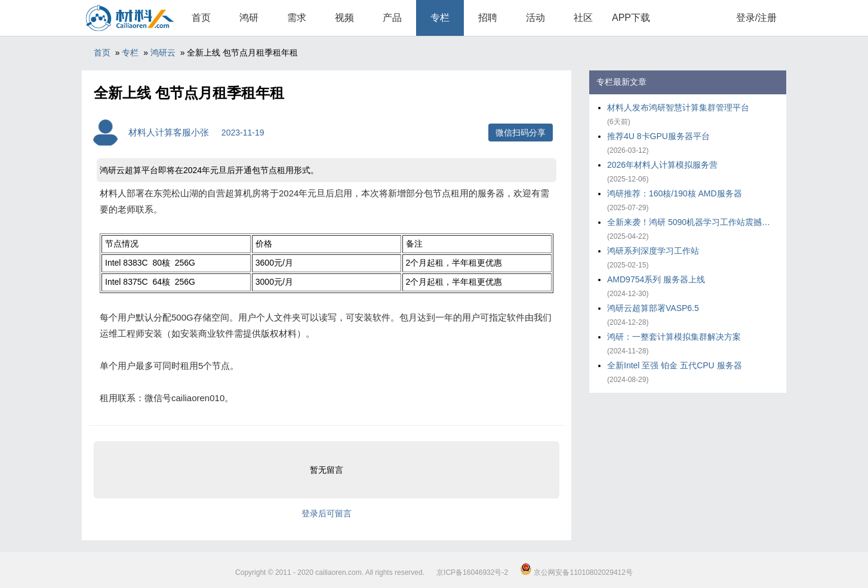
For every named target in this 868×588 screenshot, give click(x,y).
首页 (201, 18)
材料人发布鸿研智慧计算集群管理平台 (678, 107)
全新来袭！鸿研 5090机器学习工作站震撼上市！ (691, 222)
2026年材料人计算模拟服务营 (662, 165)
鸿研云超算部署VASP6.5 (653, 308)
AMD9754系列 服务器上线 (656, 279)
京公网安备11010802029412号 (576, 572)
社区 (583, 18)
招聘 (488, 18)
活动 (535, 18)
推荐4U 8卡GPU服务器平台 (658, 136)
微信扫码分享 (521, 133)
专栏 (440, 18)
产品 (392, 18)
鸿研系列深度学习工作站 (653, 251)
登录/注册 (756, 18)
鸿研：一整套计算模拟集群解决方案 (674, 337)
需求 (297, 18)
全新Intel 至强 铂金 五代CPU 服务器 (675, 365)
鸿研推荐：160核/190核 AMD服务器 (675, 193)
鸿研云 (163, 53)
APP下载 (631, 18)
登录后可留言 (327, 513)
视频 (344, 18)
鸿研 (249, 18)
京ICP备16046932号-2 (472, 572)
